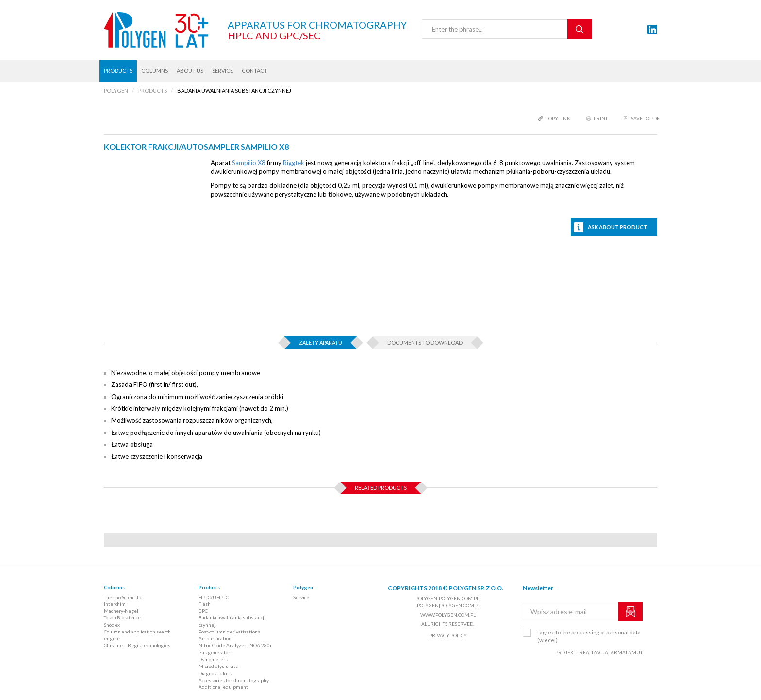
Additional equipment (223, 687)
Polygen (303, 587)
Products (118, 71)
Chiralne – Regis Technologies (137, 645)
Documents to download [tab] (425, 342)
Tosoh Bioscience (122, 617)
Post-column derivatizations (229, 632)
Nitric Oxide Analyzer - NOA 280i (235, 645)
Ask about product (618, 227)
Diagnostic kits (215, 673)
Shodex (112, 625)
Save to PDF (645, 118)
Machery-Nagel (121, 611)
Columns (155, 71)
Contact (255, 71)
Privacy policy (448, 635)
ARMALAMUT (627, 652)
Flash (205, 604)
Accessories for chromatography (234, 680)
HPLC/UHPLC (214, 597)
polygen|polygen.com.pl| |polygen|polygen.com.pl (448, 601)
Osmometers (213, 659)
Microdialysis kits (218, 666)
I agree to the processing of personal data (589, 636)
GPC (203, 611)
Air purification (215, 638)
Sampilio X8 (249, 163)
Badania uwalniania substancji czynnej (232, 621)
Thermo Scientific (123, 597)
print (601, 118)
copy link (558, 118)
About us (190, 71)
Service (223, 71)
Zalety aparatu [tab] (321, 342)
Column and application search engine (137, 635)
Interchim (115, 604)
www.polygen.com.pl (448, 615)
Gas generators (215, 652)
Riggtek (294, 163)
